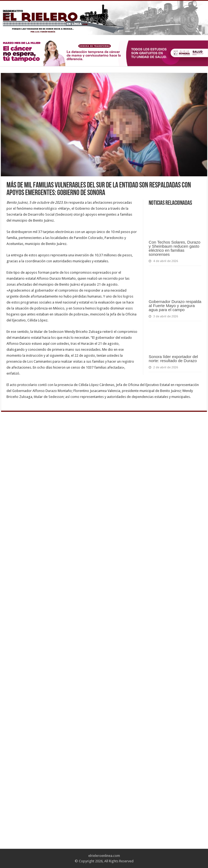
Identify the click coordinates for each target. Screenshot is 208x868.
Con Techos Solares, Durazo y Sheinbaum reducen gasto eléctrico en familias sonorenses (175, 248)
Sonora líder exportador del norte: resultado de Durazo (173, 359)
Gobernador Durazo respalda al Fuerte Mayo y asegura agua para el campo (175, 306)
